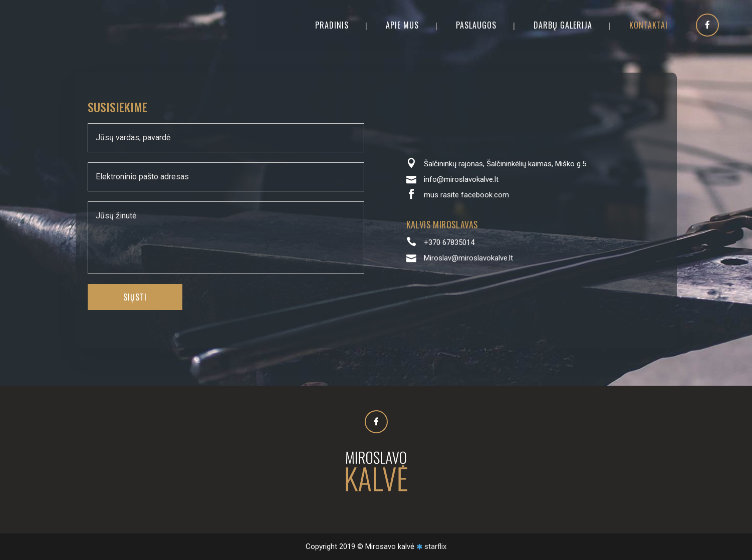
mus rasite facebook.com (466, 195)
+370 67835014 (449, 242)
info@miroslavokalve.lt (461, 179)
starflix (435, 546)
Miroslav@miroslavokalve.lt (468, 258)
